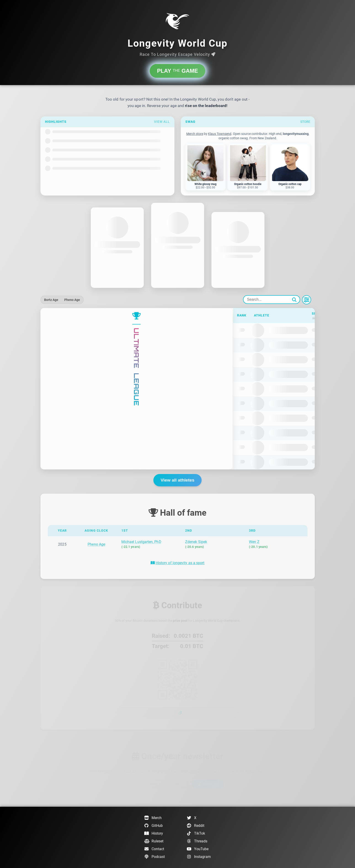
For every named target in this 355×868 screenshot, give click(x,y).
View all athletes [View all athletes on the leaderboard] (178, 480)
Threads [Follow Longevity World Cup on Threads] (197, 841)
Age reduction (233, 315)
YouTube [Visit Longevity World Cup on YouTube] (198, 849)
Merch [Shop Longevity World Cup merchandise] (153, 818)
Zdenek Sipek (196, 542)
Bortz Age (51, 300)
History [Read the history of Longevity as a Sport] (154, 833)
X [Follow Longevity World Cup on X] (192, 818)
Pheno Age (72, 300)
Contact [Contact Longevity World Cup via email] (154, 849)
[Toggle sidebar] (307, 300)
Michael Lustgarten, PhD (141, 542)
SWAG (190, 122)
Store (305, 122)
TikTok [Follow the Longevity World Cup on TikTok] (196, 833)
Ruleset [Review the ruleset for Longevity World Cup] (154, 841)
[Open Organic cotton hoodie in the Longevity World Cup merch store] (248, 167)
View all (162, 122)
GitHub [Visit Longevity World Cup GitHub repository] (153, 826)
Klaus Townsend (220, 134)
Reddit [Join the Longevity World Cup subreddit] (196, 826)
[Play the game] (177, 71)
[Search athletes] (272, 300)
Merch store (195, 134)
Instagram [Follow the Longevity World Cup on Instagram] (199, 857)
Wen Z (254, 542)
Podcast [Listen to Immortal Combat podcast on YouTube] (155, 857)
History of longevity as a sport (180, 563)
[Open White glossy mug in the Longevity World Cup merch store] (206, 167)
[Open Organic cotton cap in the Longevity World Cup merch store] (290, 167)
